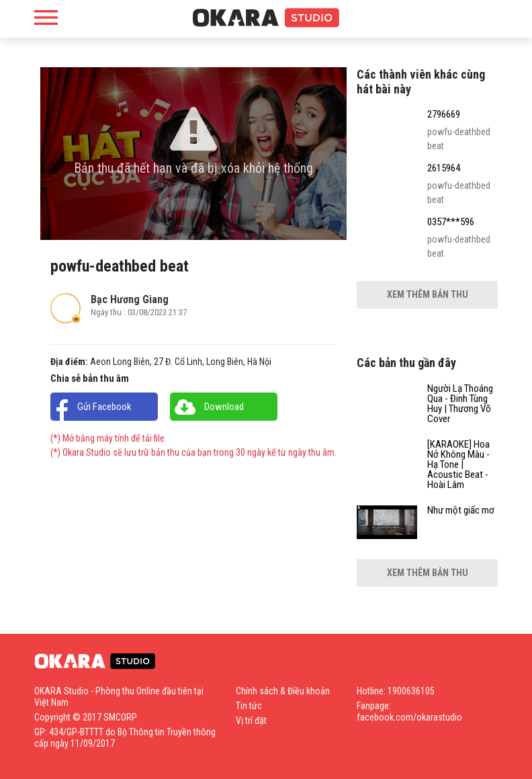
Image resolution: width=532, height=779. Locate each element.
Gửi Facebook (104, 407)
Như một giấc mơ (461, 510)
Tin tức (249, 706)
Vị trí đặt (251, 721)
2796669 (444, 115)
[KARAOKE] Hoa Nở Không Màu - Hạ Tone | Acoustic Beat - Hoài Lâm (458, 465)
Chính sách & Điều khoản (283, 691)
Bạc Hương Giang (130, 299)
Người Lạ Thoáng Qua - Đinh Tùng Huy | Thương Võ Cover (460, 404)
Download (224, 407)
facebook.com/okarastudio (409, 717)
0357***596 (451, 222)
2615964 (444, 168)
